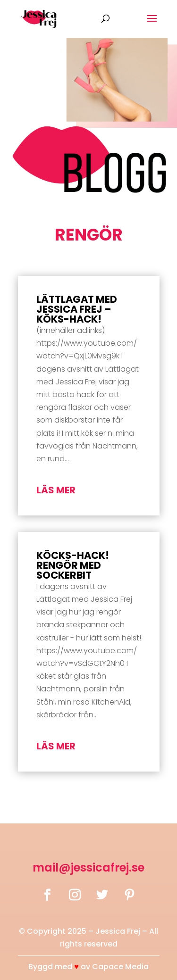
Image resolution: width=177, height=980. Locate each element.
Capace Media (120, 967)
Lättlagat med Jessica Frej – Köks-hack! (77, 309)
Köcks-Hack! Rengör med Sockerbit (73, 565)
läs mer (56, 490)
